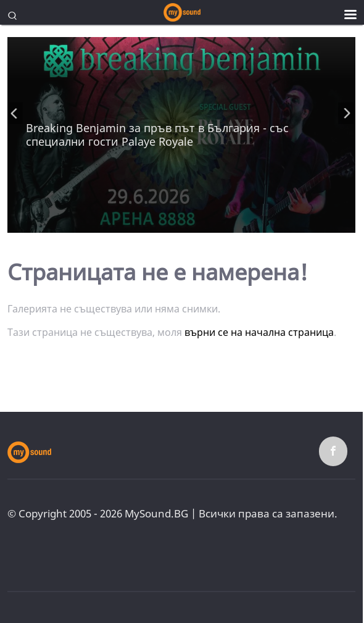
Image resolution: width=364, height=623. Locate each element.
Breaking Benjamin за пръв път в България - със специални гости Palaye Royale (157, 135)
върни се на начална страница (259, 332)
